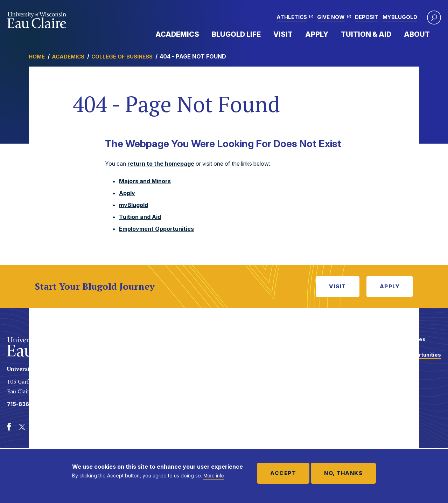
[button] (434, 18)
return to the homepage (161, 164)
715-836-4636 (26, 404)
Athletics (292, 17)
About (417, 34)
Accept (283, 473)
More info (213, 476)
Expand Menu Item (203, 34)
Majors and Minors (145, 181)
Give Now (331, 17)
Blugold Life (236, 34)
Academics (177, 34)
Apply (317, 34)
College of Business (122, 57)
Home (37, 57)
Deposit (367, 17)
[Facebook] (9, 427)
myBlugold (400, 17)
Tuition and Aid (140, 217)
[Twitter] (22, 427)
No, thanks (343, 473)
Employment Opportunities (156, 229)
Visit (283, 34)
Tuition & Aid (366, 34)
